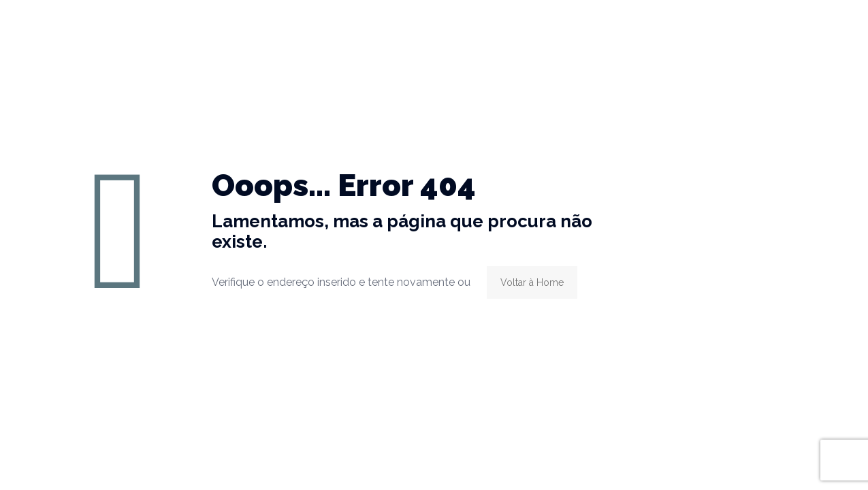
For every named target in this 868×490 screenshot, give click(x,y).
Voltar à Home (532, 282)
